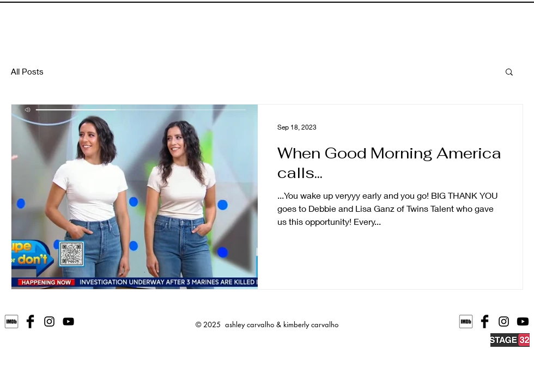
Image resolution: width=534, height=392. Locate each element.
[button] (509, 73)
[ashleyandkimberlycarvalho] (30, 321)
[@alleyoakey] (49, 321)
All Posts (27, 71)
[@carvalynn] (504, 321)
